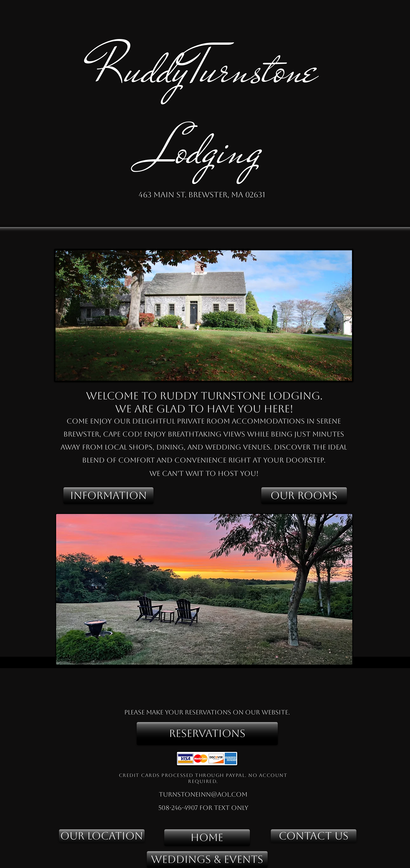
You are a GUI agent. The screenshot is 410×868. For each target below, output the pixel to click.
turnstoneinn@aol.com (203, 794)
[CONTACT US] (314, 836)
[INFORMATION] (108, 496)
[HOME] (207, 838)
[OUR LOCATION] (102, 836)
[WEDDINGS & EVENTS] (207, 860)
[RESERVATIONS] (207, 734)
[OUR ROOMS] (304, 496)
